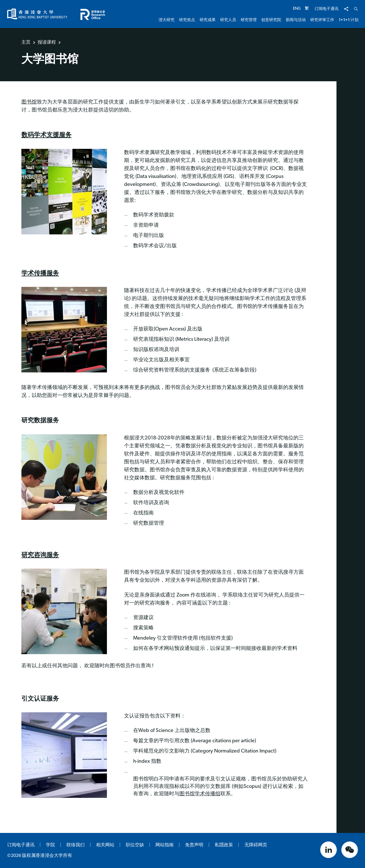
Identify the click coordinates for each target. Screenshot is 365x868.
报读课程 (47, 42)
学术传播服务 (40, 273)
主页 (26, 42)
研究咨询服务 (40, 555)
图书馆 (29, 102)
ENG (297, 9)
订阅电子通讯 (327, 9)
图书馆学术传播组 (200, 794)
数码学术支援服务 (46, 135)
